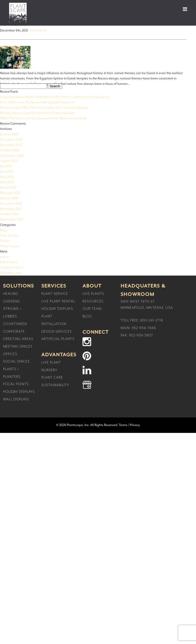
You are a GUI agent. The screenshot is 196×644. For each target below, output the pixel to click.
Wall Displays (16, 399)
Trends (5, 241)
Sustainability (55, 385)
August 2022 (9, 161)
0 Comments (38, 31)
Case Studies (9, 236)
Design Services (57, 332)
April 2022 (7, 182)
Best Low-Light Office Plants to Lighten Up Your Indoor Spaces (44, 108)
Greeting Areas (18, 339)
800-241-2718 (152, 320)
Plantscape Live (18, 13)
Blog (3, 230)
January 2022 (9, 198)
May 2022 (7, 177)
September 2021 (11, 220)
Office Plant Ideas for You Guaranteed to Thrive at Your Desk (43, 118)
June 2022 (7, 172)
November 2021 (11, 209)
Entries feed (9, 262)
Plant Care (52, 378)
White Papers (10, 246)
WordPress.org (10, 273)
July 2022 (6, 166)
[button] (181, 9)
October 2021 (9, 214)
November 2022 (11, 145)
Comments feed (11, 268)
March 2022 (8, 188)
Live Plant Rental (58, 301)
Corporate (14, 332)
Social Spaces (16, 362)
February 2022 (10, 193)
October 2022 (10, 150)
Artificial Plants (58, 339)
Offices (10, 354)
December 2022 (11, 140)
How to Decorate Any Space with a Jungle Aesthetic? (37, 102)
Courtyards (15, 324)
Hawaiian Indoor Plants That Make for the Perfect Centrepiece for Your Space (55, 97)
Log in (4, 257)
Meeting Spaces (18, 347)
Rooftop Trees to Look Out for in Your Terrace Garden (37, 113)
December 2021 (11, 204)
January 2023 (9, 134)
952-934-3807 (141, 335)
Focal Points (16, 384)
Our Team (92, 309)
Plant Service (55, 294)
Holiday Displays (19, 392)
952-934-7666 (144, 328)
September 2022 (12, 156)
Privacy (135, 425)
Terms (123, 425)
